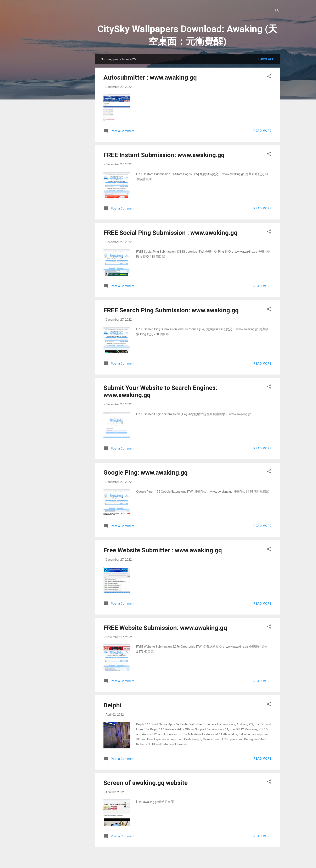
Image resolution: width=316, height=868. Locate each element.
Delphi (112, 705)
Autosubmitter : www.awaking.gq (150, 77)
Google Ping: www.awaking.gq (146, 472)
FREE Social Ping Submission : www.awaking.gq (170, 233)
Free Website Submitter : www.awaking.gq (163, 550)
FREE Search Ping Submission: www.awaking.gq (171, 310)
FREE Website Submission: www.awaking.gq (165, 628)
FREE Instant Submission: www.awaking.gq (164, 155)
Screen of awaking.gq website (146, 783)
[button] (269, 77)
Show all (266, 59)
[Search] (277, 11)
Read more (262, 131)
